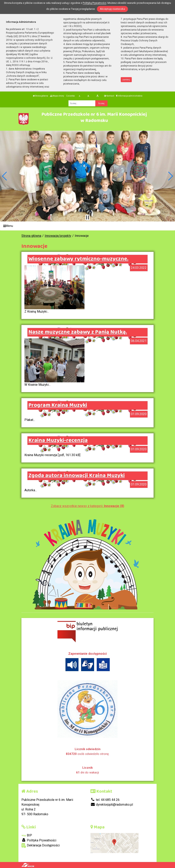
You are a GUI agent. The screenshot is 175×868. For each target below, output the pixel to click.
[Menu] (87, 226)
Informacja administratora (129, 96)
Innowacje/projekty (58, 236)
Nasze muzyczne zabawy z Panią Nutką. (78, 332)
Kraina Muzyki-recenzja (58, 440)
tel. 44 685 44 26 (105, 800)
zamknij (126, 80)
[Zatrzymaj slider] (87, 217)
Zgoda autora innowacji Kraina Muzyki (77, 476)
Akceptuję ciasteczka (112, 9)
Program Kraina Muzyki (58, 405)
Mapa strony (57, 96)
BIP (27, 835)
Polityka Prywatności (39, 840)
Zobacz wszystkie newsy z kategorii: (87, 506)
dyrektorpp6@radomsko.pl (112, 805)
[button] (5, 176)
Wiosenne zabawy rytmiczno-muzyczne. (78, 259)
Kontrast (109, 96)
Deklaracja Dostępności (41, 846)
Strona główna (40, 96)
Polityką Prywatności (95, 3)
